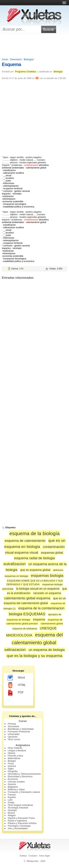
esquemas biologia (47, 575)
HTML (17, 685)
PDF (16, 693)
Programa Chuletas (25, 72)
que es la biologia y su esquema (35, 656)
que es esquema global (35, 570)
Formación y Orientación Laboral (24, 792)
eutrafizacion (15, 564)
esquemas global (52, 553)
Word (16, 678)
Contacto (33, 856)
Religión (12, 815)
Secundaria (13, 726)
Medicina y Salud (16, 790)
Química (12, 766)
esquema (39, 619)
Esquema (11, 64)
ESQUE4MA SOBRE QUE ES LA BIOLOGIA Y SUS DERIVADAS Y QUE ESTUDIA (35, 583)
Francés (12, 795)
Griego (11, 803)
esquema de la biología (34, 533)
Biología (29, 59)
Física (11, 764)
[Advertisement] (35, 46)
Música (11, 813)
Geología (12, 810)
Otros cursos (14, 739)
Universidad (14, 734)
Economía (13, 779)
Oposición (13, 737)
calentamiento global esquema (27, 598)
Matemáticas (14, 758)
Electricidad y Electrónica (20, 777)
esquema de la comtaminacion (41, 608)
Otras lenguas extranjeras (20, 805)
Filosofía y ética (15, 756)
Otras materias (15, 748)
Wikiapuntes (32, 861)
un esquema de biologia (47, 650)
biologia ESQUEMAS (27, 614)
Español (12, 797)
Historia (11, 753)
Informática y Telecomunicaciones (24, 774)
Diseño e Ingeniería (17, 821)
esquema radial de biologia (34, 558)
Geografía (13, 771)
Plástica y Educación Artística (22, 823)
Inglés (11, 769)
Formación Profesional (19, 732)
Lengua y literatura (17, 751)
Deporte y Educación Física (21, 818)
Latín (10, 800)
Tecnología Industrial (18, 808)
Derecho (12, 784)
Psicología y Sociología (19, 826)
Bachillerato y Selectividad (21, 729)
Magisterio (13, 787)
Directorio (16, 59)
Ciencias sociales (16, 782)
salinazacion (15, 650)
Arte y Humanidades (18, 828)
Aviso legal (44, 856)
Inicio (5, 59)
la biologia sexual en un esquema (38, 589)
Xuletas (23, 856)
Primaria (12, 724)
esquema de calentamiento (25, 541)
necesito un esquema (47, 593)
